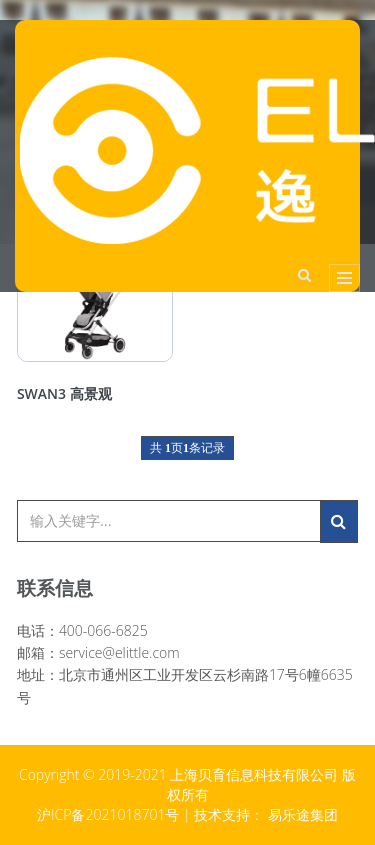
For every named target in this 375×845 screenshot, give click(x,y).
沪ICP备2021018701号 (108, 814)
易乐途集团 (303, 814)
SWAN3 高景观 (64, 393)
